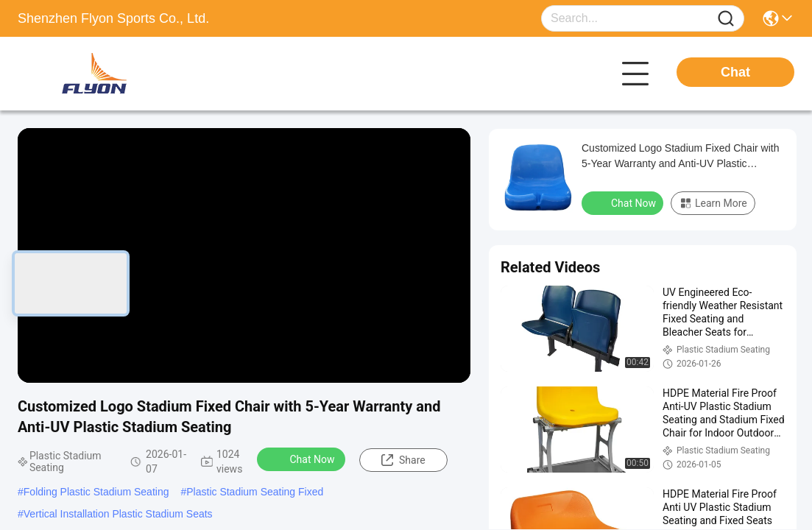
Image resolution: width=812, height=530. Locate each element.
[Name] (726, 19)
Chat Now (303, 459)
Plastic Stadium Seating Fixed (255, 492)
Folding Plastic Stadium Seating (96, 492)
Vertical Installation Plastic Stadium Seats (118, 514)
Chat (735, 72)
